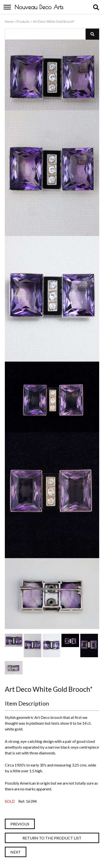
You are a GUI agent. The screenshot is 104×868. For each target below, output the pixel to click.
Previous (20, 824)
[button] (92, 34)
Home (9, 22)
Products (23, 22)
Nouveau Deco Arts (39, 7)
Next (16, 852)
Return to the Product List (52, 838)
